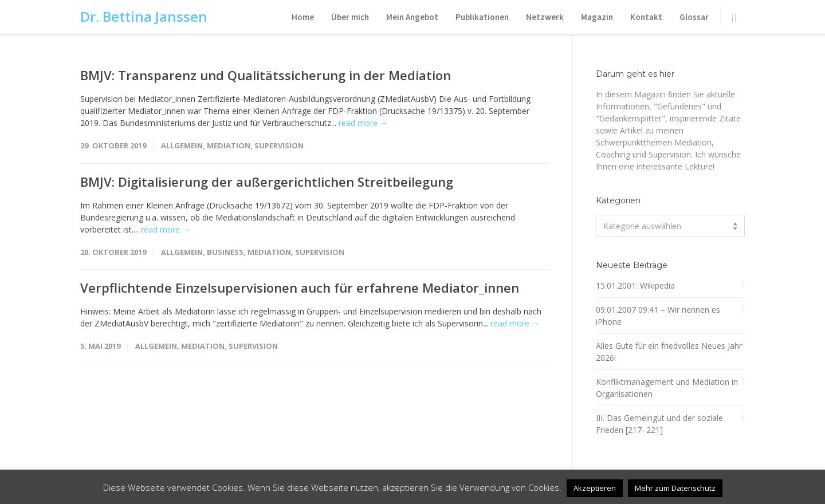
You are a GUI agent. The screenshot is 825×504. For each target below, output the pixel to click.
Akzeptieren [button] (595, 488)
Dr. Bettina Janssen (144, 16)
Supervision (279, 145)
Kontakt (646, 17)
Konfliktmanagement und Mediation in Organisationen (667, 388)
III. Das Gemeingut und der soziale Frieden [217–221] (659, 424)
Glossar (694, 17)
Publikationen (482, 17)
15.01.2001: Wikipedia (635, 286)
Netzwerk (545, 17)
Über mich (350, 17)
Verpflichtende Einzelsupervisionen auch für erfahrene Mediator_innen (300, 288)
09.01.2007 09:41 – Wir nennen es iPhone (658, 316)
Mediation (229, 145)
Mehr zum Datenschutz (675, 488)
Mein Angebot (412, 17)
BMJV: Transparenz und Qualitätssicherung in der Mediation (266, 75)
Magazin (597, 17)
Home (303, 17)
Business (225, 252)
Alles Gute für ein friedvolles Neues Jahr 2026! (669, 352)
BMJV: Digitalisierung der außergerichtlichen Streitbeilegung (267, 182)
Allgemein (182, 145)
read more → (363, 123)
